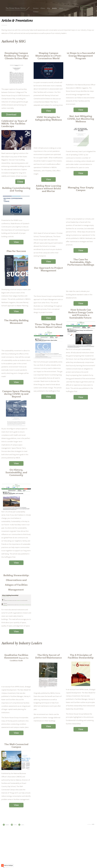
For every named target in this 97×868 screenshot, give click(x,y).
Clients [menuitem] (43, 8)
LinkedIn (21, 837)
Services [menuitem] (36, 8)
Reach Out (86, 8)
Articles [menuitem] (54, 8)
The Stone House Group (16, 8)
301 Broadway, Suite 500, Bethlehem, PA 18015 (49, 857)
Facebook (6, 837)
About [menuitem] (61, 8)
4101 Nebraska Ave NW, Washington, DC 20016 (49, 859)
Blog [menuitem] (48, 8)
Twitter (14, 837)
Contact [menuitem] (36, 12)
